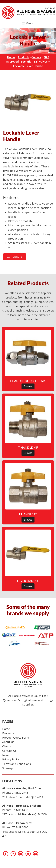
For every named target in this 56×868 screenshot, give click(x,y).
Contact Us (9, 751)
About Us (8, 742)
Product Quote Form (16, 738)
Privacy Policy (11, 759)
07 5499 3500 (20, 827)
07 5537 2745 (20, 793)
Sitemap (8, 768)
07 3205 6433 (20, 810)
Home (11, 57)
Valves (37, 57)
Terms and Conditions (17, 764)
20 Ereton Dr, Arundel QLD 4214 (23, 797)
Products (24, 57)
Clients (7, 746)
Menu (28, 23)
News (6, 755)
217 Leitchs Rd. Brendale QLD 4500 (24, 814)
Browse (28, 386)
